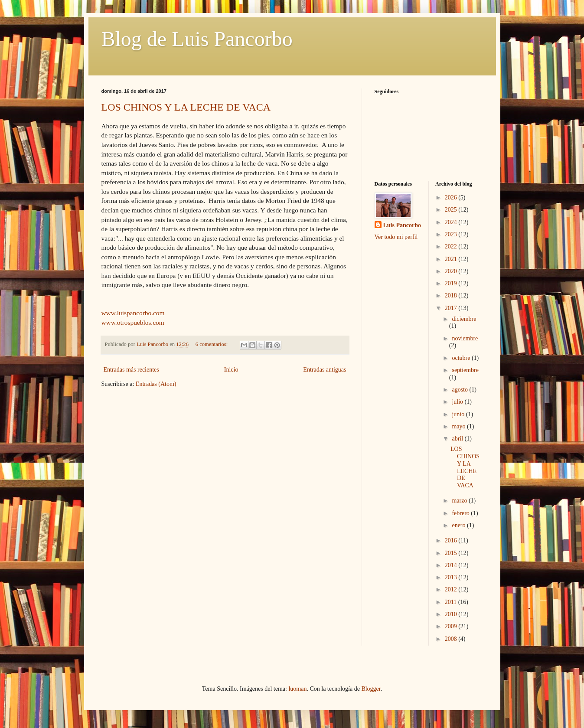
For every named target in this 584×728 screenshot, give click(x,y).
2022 (452, 246)
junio (459, 414)
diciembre (464, 319)
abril (458, 439)
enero (459, 525)
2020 (452, 271)
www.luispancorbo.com (133, 313)
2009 (452, 626)
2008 (452, 639)
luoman (297, 689)
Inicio (231, 370)
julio (458, 402)
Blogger (371, 689)
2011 (452, 602)
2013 (452, 577)
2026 (452, 198)
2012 (452, 589)
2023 (452, 234)
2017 (452, 308)
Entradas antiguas (325, 370)
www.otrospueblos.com (133, 322)
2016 (452, 540)
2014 (452, 565)
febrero (461, 513)
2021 (452, 259)
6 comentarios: (212, 344)
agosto (460, 390)
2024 (452, 222)
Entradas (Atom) (156, 384)
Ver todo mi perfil (396, 237)
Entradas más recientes (131, 370)
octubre (462, 358)
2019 (452, 283)
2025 (452, 210)
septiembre (465, 370)
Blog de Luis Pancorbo (197, 39)
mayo (459, 426)
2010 (452, 614)
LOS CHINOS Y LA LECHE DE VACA (186, 107)
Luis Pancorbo (402, 225)
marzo (460, 501)
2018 (452, 295)
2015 (452, 553)
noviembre (465, 338)
